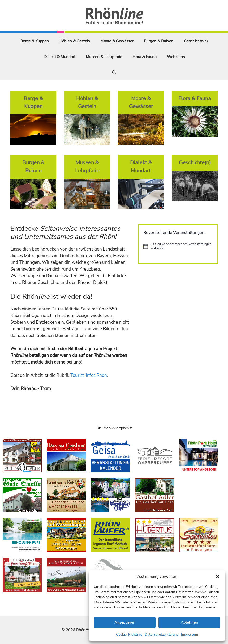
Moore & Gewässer (117, 41)
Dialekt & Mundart (60, 57)
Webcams (176, 57)
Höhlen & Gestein (75, 41)
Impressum (190, 635)
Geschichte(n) (196, 41)
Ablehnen (189, 622)
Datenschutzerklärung (162, 635)
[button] (218, 577)
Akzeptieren (125, 622)
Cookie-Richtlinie (129, 635)
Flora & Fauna (145, 57)
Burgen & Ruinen (159, 41)
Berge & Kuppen (35, 41)
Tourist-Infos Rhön (89, 375)
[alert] (178, 246)
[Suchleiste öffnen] (114, 72)
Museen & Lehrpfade (104, 57)
